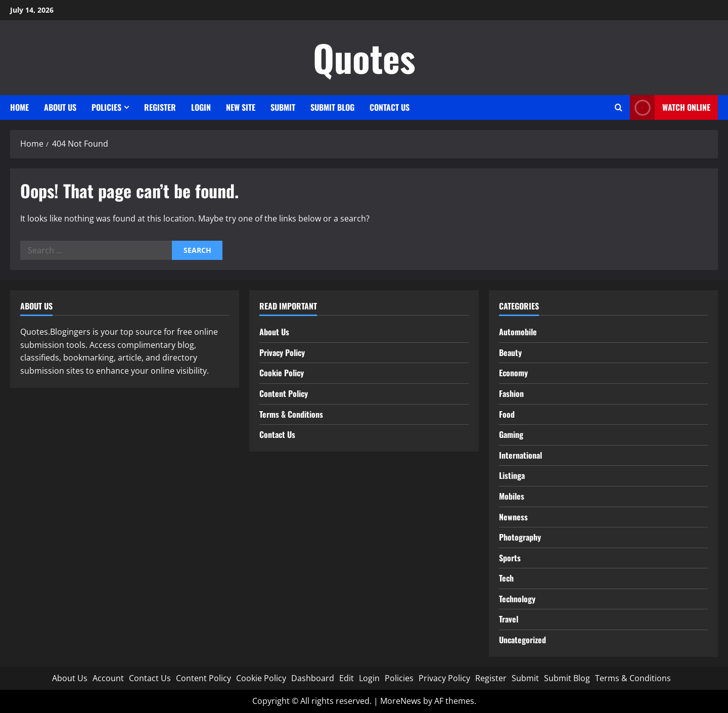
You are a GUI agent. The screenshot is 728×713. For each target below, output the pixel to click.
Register (160, 107)
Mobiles (512, 496)
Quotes (364, 57)
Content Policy (284, 393)
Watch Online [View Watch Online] (670, 107)
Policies (106, 107)
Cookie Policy (282, 373)
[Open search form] (619, 107)
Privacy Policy (282, 352)
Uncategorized (522, 640)
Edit (347, 678)
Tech (506, 578)
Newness (513, 517)
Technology (517, 599)
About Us (60, 107)
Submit (283, 107)
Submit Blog (332, 107)
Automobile (518, 332)
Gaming (511, 434)
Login (201, 107)
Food (507, 414)
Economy (513, 373)
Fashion (511, 393)
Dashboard (313, 678)
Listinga (512, 475)
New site (241, 107)
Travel (509, 619)
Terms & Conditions (291, 414)
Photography (520, 537)
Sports (510, 558)
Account (108, 678)
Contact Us (390, 107)
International (520, 455)
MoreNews (401, 701)
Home (19, 107)
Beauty (510, 352)
